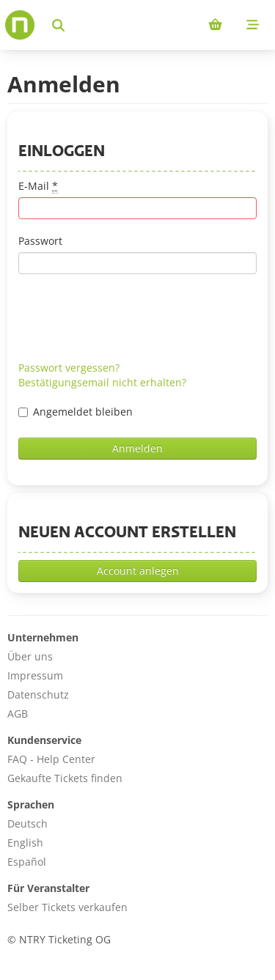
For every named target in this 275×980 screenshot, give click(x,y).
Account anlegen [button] (138, 571)
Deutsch (27, 824)
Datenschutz (38, 695)
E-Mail (38, 186)
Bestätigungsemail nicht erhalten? (102, 382)
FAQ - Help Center (51, 759)
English (25, 843)
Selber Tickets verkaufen (67, 907)
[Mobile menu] (253, 25)
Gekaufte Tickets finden (65, 778)
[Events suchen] (58, 25)
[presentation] (130, 317)
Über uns (30, 656)
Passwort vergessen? (69, 368)
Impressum (35, 675)
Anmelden (137, 448)
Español (27, 862)
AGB (18, 714)
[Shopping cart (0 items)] (215, 25)
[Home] (20, 25)
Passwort (40, 241)
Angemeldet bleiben (76, 412)
